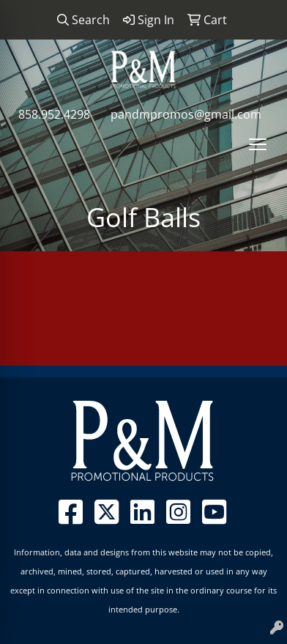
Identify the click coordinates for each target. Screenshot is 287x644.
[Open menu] (258, 144)
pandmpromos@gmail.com (186, 114)
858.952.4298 (54, 114)
